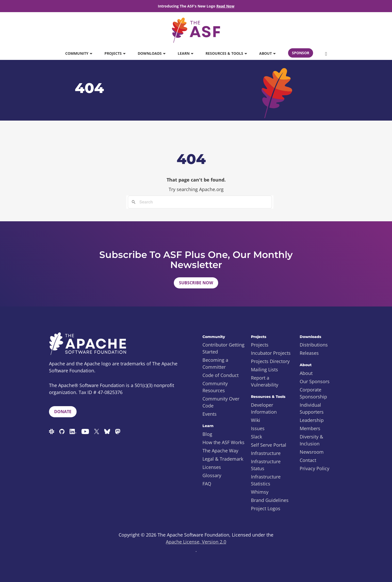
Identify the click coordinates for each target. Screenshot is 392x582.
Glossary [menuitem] (212, 475)
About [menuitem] (306, 373)
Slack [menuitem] (256, 437)
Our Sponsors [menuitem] (315, 381)
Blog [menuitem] (207, 434)
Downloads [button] (152, 53)
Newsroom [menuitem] (312, 452)
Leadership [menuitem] (312, 420)
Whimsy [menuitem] (260, 492)
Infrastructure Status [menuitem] (266, 465)
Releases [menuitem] (309, 353)
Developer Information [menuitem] (264, 408)
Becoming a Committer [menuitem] (215, 363)
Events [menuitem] (210, 414)
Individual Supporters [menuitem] (312, 408)
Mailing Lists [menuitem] (264, 369)
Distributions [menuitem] (314, 345)
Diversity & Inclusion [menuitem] (311, 440)
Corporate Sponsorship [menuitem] (313, 393)
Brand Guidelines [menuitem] (270, 500)
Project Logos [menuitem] (266, 508)
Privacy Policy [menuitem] (315, 468)
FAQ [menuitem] (207, 484)
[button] (326, 53)
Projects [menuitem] (260, 345)
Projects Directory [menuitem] (270, 361)
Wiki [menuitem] (256, 420)
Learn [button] (185, 53)
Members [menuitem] (310, 428)
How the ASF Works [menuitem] (223, 442)
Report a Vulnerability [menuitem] (265, 381)
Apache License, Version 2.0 (196, 542)
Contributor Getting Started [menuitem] (223, 348)
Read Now (225, 6)
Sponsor (301, 53)
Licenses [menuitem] (212, 467)
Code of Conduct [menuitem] (221, 375)
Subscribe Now (196, 283)
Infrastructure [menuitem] (266, 453)
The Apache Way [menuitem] (220, 451)
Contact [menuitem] (308, 460)
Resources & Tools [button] (226, 53)
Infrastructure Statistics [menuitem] (266, 480)
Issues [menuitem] (258, 428)
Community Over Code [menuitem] (221, 402)
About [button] (267, 53)
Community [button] (79, 53)
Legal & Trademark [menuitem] (223, 459)
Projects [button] (115, 53)
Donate (63, 412)
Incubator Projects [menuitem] (271, 353)
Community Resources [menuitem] (215, 387)
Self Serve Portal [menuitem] (269, 445)
